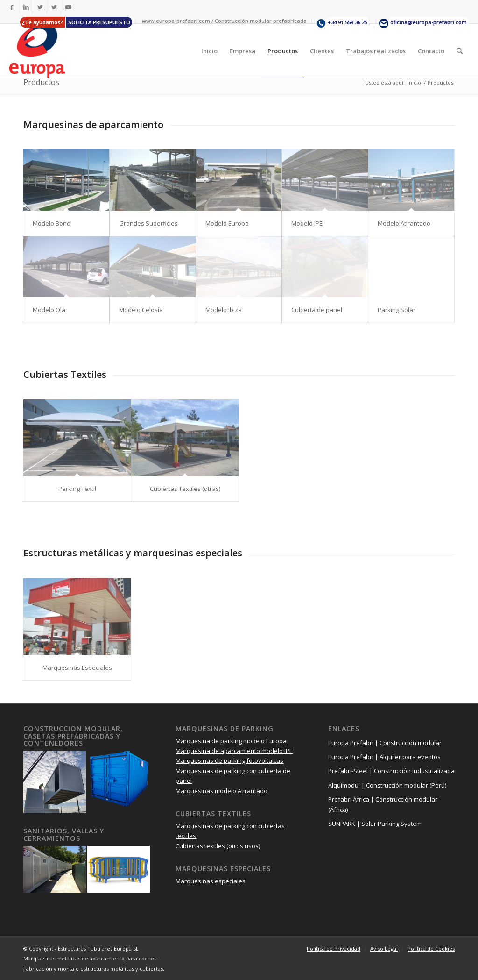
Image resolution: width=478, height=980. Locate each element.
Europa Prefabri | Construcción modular (385, 743)
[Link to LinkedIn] (26, 7)
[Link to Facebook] (12, 7)
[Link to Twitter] (40, 7)
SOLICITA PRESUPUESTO (99, 22)
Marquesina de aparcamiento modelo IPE (234, 751)
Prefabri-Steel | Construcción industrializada (391, 771)
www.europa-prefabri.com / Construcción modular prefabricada (224, 21)
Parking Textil (77, 489)
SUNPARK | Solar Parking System (375, 824)
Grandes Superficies (148, 223)
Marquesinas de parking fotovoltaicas (229, 760)
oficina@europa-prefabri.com (429, 22)
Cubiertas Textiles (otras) (185, 489)
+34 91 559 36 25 (348, 22)
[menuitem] (76, 23)
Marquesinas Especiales (77, 668)
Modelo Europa (227, 223)
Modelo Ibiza (224, 310)
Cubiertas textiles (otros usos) (218, 846)
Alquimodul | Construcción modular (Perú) (387, 785)
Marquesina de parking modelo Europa (231, 741)
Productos (41, 82)
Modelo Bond (52, 223)
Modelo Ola (49, 310)
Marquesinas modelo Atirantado (221, 791)
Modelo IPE (307, 223)
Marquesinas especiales (211, 881)
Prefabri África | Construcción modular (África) (383, 804)
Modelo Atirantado (404, 223)
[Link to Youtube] (68, 7)
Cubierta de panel (317, 310)
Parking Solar (397, 310)
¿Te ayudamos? (42, 22)
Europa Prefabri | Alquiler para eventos (384, 757)
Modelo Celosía (141, 310)
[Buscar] (460, 51)
